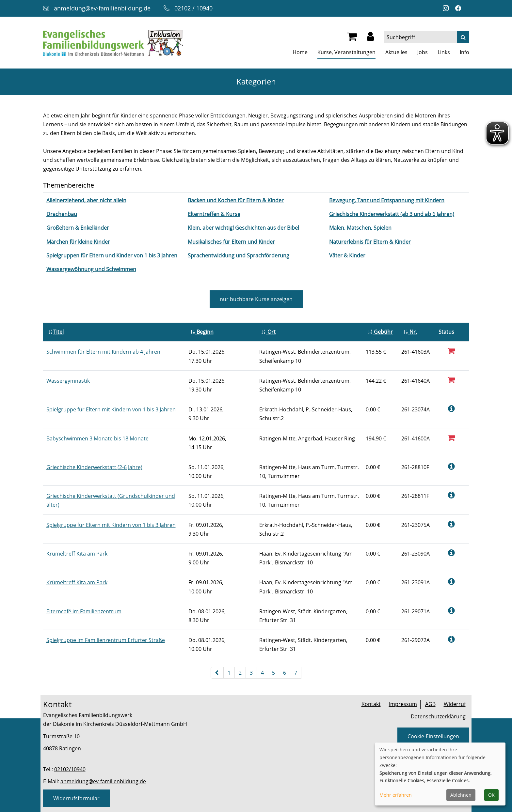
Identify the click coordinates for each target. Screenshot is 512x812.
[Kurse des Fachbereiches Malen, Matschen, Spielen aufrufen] (360, 228)
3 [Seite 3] (251, 673)
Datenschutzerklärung (438, 716)
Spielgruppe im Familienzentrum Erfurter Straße (106, 640)
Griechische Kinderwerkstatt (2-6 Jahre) (94, 467)
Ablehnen (461, 795)
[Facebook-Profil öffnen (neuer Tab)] (460, 8)
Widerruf (455, 704)
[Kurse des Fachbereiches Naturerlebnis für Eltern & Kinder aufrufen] (370, 242)
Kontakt (371, 704)
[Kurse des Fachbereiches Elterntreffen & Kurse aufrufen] (214, 214)
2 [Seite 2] (240, 673)
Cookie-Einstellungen (433, 736)
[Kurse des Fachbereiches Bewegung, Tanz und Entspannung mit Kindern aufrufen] (387, 200)
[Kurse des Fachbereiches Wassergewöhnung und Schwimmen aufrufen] (91, 269)
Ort (268, 332)
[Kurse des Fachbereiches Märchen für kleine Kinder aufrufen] (78, 242)
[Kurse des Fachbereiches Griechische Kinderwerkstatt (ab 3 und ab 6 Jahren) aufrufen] (392, 214)
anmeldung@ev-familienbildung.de (103, 781)
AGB (430, 704)
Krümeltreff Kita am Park (77, 554)
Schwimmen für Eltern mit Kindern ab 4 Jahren (103, 352)
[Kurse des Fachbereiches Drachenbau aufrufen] (62, 214)
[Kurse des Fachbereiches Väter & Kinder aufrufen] (347, 255)
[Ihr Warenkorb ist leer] (352, 38)
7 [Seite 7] (296, 673)
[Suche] (463, 37)
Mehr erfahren (396, 795)
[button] (370, 38)
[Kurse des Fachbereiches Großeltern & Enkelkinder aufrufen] (78, 228)
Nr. (410, 332)
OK (491, 795)
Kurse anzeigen (256, 299)
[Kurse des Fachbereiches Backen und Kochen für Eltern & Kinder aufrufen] (236, 200)
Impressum (403, 704)
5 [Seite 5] (273, 673)
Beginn (202, 332)
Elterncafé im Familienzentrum (84, 611)
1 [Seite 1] (229, 673)
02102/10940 (70, 769)
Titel (56, 332)
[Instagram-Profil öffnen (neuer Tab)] (447, 8)
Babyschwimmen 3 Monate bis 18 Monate (97, 438)
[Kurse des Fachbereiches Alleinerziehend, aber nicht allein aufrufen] (86, 200)
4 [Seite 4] (262, 673)
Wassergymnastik (68, 381)
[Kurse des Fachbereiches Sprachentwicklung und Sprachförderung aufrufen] (239, 255)
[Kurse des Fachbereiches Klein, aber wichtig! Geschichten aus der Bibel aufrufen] (243, 228)
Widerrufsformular (76, 798)
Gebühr (380, 332)
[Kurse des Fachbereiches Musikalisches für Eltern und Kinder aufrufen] (231, 242)
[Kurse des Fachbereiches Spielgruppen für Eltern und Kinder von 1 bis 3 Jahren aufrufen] (112, 255)
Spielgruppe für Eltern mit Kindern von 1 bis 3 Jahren (111, 409)
